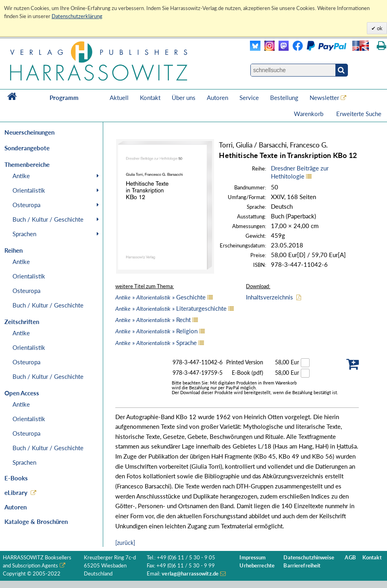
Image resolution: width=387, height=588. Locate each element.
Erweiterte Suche (359, 114)
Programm (64, 98)
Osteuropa (26, 205)
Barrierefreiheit (302, 566)
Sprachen (24, 234)
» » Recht (153, 320)
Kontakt (150, 98)
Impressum (253, 558)
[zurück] (125, 543)
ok (379, 28)
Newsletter (324, 98)
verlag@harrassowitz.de (190, 574)
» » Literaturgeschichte (171, 308)
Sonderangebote (27, 148)
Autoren (217, 98)
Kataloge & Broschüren (36, 522)
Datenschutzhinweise (309, 558)
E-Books (16, 478)
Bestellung (284, 98)
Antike (21, 176)
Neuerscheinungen (29, 132)
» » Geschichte (160, 297)
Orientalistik (29, 190)
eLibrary (16, 492)
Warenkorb (309, 114)
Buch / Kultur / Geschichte (48, 219)
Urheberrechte (257, 566)
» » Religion (156, 331)
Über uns (184, 98)
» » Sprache (156, 343)
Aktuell (119, 98)
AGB (350, 558)
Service (249, 98)
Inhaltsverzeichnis (269, 297)
